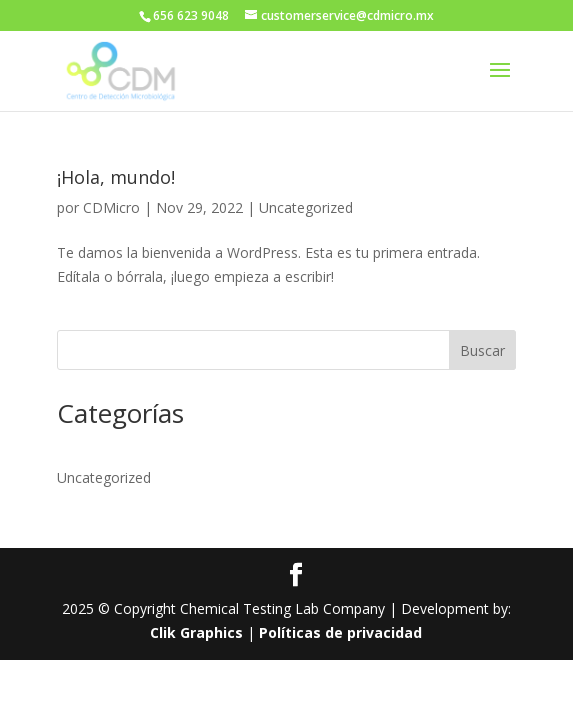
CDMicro (111, 207)
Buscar (482, 350)
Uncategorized (306, 207)
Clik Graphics (196, 632)
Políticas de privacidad (340, 632)
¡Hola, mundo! (116, 177)
